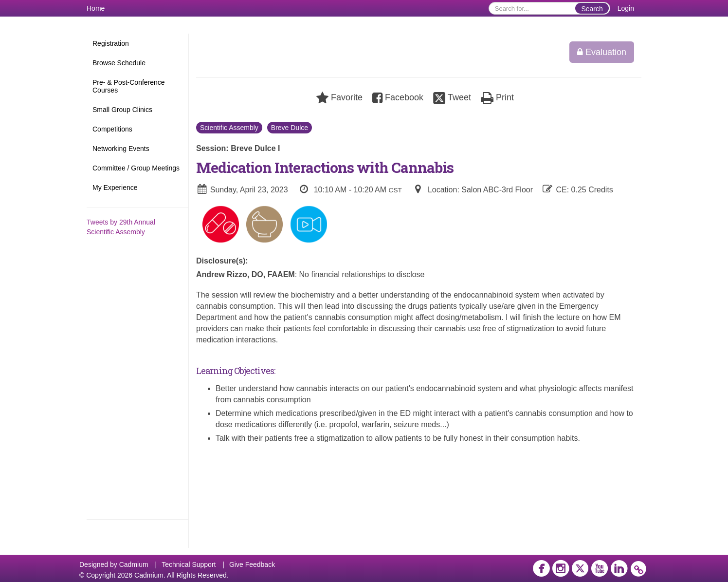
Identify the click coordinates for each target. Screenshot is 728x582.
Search (592, 9)
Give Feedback (252, 564)
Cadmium (134, 564)
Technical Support (189, 564)
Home (96, 8)
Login (626, 8)
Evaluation (602, 52)
